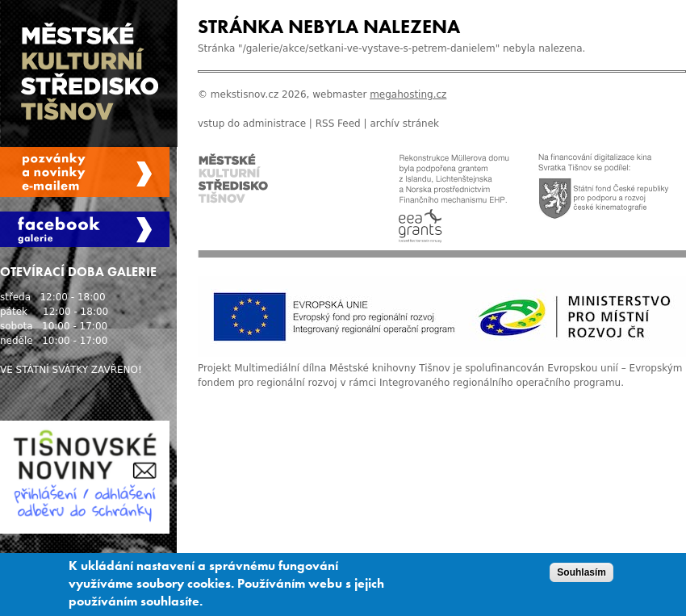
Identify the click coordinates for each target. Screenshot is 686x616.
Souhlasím (581, 575)
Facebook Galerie (85, 229)
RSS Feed (338, 124)
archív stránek (404, 124)
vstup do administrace (252, 124)
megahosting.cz (408, 94)
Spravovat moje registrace (85, 172)
